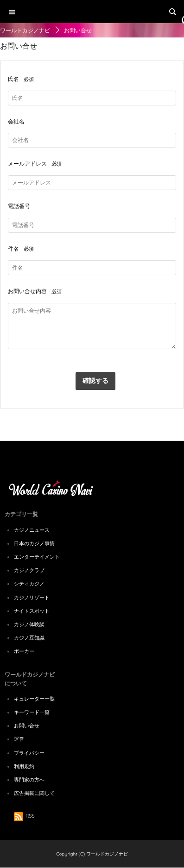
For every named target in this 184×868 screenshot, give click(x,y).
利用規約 (24, 766)
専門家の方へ (29, 780)
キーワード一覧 (32, 712)
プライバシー (29, 753)
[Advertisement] (92, 92)
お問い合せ (27, 726)
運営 (19, 739)
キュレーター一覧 (34, 699)
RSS (24, 816)
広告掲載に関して (34, 793)
